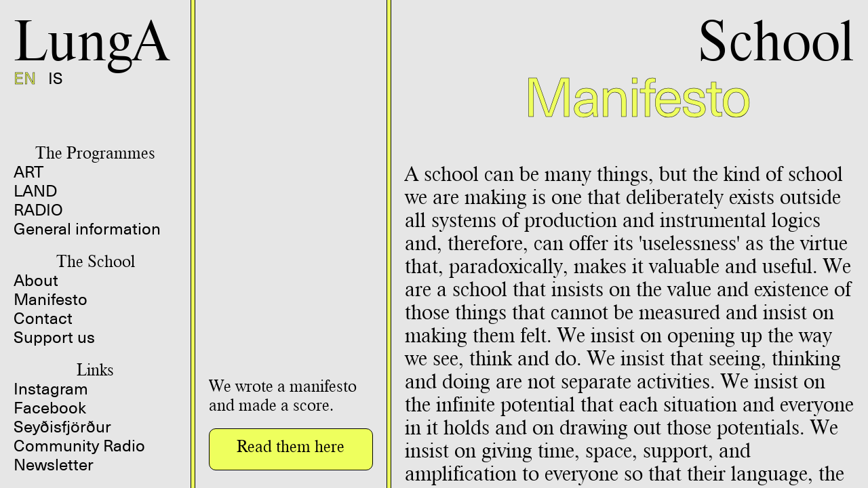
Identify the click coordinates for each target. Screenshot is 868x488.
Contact (43, 319)
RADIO (38, 210)
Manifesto (51, 300)
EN (25, 79)
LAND (35, 191)
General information (87, 229)
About (36, 281)
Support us (54, 338)
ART (28, 172)
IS (56, 79)
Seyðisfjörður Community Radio (79, 436)
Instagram (51, 389)
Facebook (50, 408)
